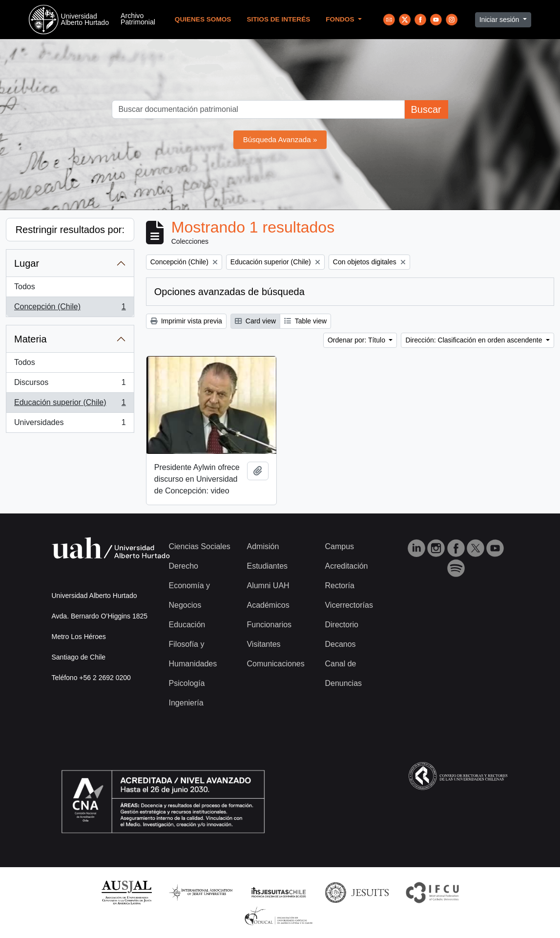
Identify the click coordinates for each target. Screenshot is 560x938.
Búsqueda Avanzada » (280, 139)
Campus (339, 546)
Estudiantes (267, 566)
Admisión (263, 546)
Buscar (426, 109)
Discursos (70, 384)
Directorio (341, 625)
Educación (187, 625)
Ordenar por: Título (357, 340)
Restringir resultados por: (70, 230)
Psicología (187, 683)
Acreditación (346, 566)
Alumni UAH (268, 586)
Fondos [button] (341, 19)
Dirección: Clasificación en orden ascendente (475, 340)
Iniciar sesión (500, 20)
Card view (255, 321)
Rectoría (339, 586)
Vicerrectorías (349, 605)
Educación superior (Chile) (70, 405)
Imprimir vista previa (186, 321)
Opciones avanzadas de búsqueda (229, 292)
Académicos (268, 605)
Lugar (27, 263)
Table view (305, 321)
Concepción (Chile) (70, 309)
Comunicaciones (275, 664)
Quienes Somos (203, 19)
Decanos (340, 644)
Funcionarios (269, 625)
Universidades (70, 425)
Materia (31, 339)
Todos (25, 287)
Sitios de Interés (278, 19)
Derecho (184, 566)
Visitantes (263, 644)
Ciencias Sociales (200, 546)
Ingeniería (186, 703)
